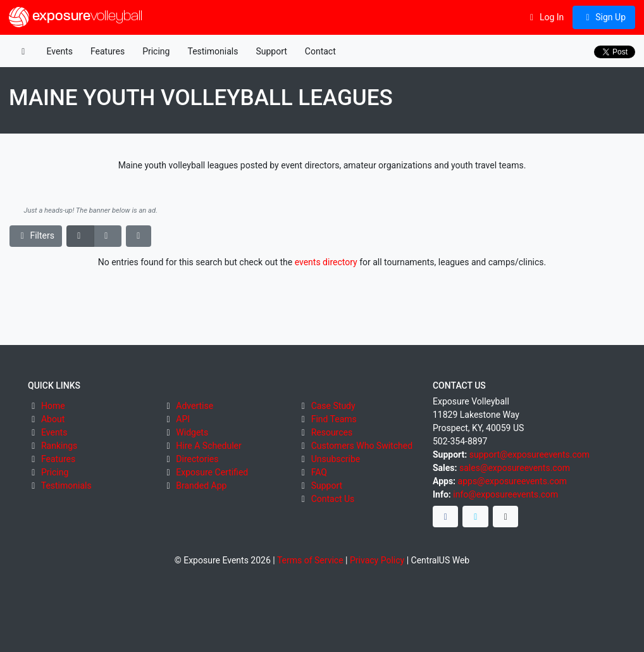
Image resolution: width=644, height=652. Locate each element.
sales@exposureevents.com (515, 468)
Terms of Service (310, 560)
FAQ (319, 472)
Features (108, 51)
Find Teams (334, 419)
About (53, 419)
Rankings (59, 446)
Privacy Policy (377, 560)
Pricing (156, 51)
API (183, 419)
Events (60, 51)
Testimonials (213, 51)
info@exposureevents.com (505, 494)
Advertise (195, 406)
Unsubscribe (336, 459)
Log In (545, 17)
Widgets (192, 432)
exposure (76, 17)
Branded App (201, 486)
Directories (197, 459)
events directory (326, 262)
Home (53, 406)
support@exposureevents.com (529, 455)
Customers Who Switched (362, 446)
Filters (36, 235)
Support (271, 51)
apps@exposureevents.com (513, 481)
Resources (332, 432)
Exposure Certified (212, 472)
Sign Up (604, 17)
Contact (320, 51)
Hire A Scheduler (208, 446)
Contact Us (333, 499)
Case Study (333, 406)
